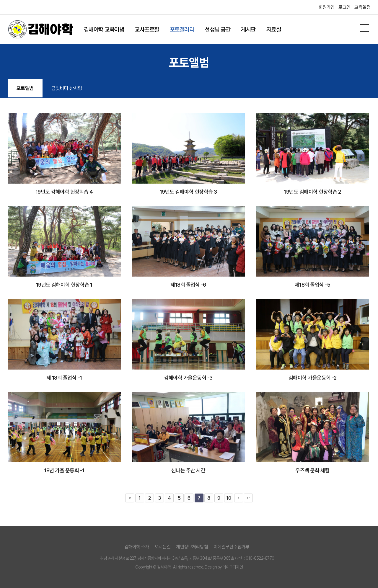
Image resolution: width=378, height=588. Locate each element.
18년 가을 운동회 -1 (64, 470)
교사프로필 (147, 30)
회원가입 (327, 7)
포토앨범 (25, 88)
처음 (130, 498)
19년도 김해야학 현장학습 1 (64, 285)
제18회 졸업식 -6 (188, 285)
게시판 (248, 30)
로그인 (344, 7)
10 (229, 498)
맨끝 (248, 498)
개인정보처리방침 (192, 547)
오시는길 (163, 547)
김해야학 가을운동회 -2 (313, 378)
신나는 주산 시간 (188, 470)
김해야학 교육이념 (104, 30)
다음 (239, 498)
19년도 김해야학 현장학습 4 (64, 192)
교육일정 (362, 7)
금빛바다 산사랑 (67, 88)
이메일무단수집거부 (232, 547)
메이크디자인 (233, 567)
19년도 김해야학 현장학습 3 (188, 192)
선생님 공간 (217, 30)
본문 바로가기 (0, 0)
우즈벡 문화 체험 (312, 470)
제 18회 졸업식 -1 (64, 378)
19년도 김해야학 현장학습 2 (312, 192)
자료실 (274, 30)
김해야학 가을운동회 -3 (188, 378)
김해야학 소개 (137, 547)
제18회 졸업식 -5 (313, 285)
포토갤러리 (182, 30)
